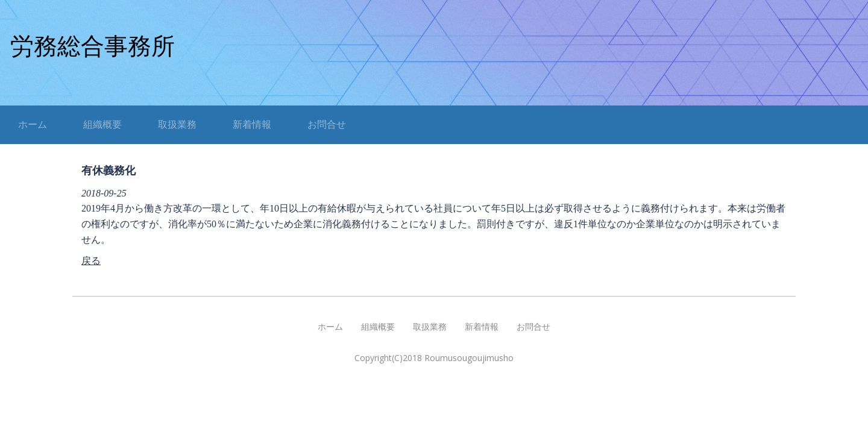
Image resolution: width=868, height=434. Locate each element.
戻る (91, 261)
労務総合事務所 (93, 46)
